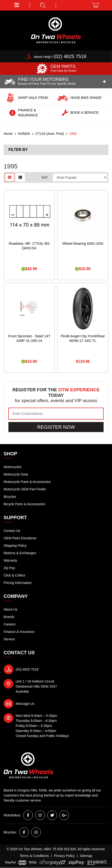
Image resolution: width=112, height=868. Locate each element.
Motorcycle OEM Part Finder (25, 489)
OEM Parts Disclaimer (20, 538)
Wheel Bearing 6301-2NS (83, 243)
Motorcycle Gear (16, 474)
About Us (11, 609)
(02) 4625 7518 (27, 669)
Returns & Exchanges (20, 553)
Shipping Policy (15, 546)
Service (9, 639)
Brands (9, 617)
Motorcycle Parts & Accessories (27, 482)
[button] (17, 5)
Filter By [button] (18, 150)
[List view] (20, 177)
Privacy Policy (64, 856)
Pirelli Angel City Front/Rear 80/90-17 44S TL (83, 338)
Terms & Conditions (34, 856)
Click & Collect (14, 575)
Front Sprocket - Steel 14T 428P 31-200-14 (29, 338)
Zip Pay (9, 568)
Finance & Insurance (19, 632)
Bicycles (10, 497)
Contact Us (12, 531)
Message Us (25, 704)
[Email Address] (56, 414)
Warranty (10, 560)
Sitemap (86, 856)
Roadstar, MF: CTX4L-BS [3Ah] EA (29, 246)
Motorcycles (13, 467)
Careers (10, 624)
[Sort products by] (80, 177)
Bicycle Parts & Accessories (24, 504)
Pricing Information (18, 583)
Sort (44, 177)
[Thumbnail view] (10, 177)
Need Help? (60, 57)
